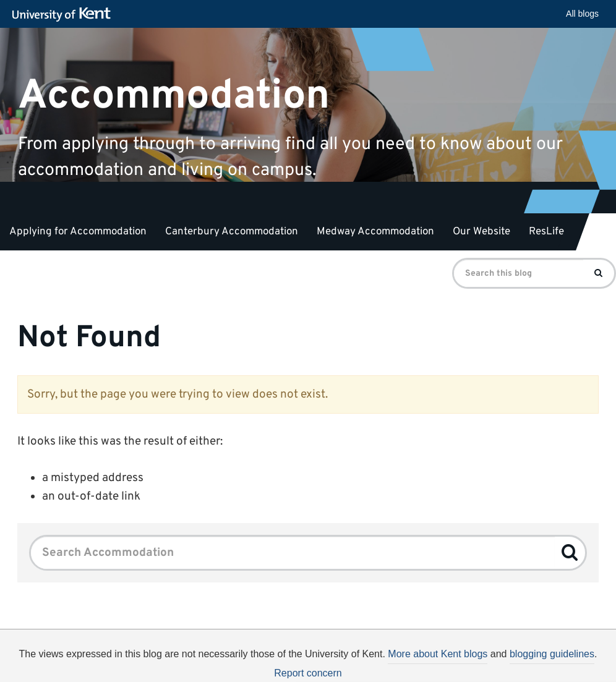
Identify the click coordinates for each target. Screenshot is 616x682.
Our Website (481, 232)
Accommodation (174, 96)
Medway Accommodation (375, 232)
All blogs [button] (582, 14)
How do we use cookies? (427, 666)
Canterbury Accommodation (232, 232)
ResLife (546, 232)
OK (548, 668)
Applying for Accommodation (78, 232)
